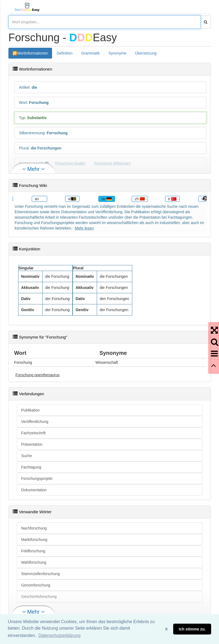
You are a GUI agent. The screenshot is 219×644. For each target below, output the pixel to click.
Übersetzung (146, 53)
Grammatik (91, 53)
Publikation (30, 410)
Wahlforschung (34, 562)
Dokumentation (34, 490)
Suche (27, 456)
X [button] (166, 629)
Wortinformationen (33, 53)
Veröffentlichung (35, 422)
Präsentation (32, 444)
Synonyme (117, 53)
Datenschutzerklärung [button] (59, 635)
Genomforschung (36, 585)
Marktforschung (34, 540)
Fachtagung (31, 467)
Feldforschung (33, 551)
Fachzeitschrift (33, 433)
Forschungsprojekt (37, 479)
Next (205, 199)
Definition (65, 53)
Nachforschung (34, 528)
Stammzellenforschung (40, 574)
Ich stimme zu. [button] (192, 629)
